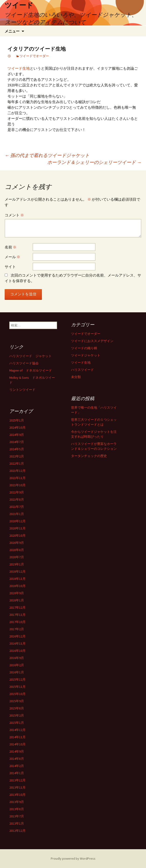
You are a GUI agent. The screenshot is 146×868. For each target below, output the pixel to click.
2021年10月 (17, 485)
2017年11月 (17, 615)
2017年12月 (17, 607)
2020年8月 (17, 550)
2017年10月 (17, 622)
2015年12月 (17, 679)
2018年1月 (17, 600)
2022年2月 (17, 456)
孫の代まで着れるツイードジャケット (47, 155)
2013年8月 (17, 809)
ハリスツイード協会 (24, 363)
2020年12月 (17, 521)
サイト (10, 267)
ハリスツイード (82, 370)
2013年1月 (17, 823)
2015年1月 (17, 723)
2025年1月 (17, 420)
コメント (14, 215)
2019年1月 (17, 564)
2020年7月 (17, 557)
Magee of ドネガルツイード (31, 370)
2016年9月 (17, 658)
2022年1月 (17, 463)
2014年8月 (17, 759)
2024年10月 (17, 427)
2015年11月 (17, 687)
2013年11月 (17, 787)
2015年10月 (17, 694)
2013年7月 (17, 816)
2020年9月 (17, 543)
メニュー (12, 31)
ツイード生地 (19, 68)
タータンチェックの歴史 (89, 456)
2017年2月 (17, 629)
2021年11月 (17, 478)
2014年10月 (17, 744)
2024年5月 (17, 449)
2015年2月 (17, 715)
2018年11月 (17, 579)
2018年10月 (17, 586)
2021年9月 (17, 492)
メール (12, 257)
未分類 (76, 377)
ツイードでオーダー (34, 56)
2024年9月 (17, 435)
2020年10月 (17, 535)
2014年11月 (17, 737)
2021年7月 (17, 507)
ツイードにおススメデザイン (92, 341)
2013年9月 (17, 802)
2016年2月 (17, 665)
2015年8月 (17, 708)
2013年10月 (17, 795)
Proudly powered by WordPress (73, 858)
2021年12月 (17, 471)
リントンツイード (22, 390)
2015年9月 (17, 701)
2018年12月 (17, 571)
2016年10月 (17, 651)
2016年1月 (17, 672)
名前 (11, 247)
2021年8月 (17, 499)
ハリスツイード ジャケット (31, 356)
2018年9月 (17, 593)
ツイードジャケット (86, 355)
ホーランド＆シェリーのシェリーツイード (94, 162)
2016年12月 (17, 636)
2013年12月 (17, 780)
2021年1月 (17, 514)
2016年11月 (17, 643)
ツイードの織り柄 (84, 348)
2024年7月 (17, 442)
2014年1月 (17, 773)
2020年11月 (17, 528)
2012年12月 (17, 831)
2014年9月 (17, 751)
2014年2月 (17, 766)
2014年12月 (17, 730)
